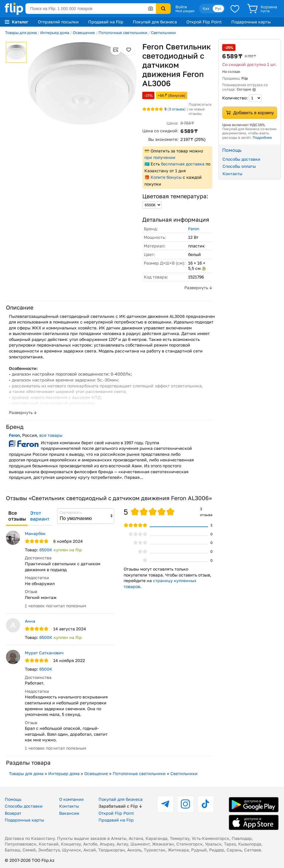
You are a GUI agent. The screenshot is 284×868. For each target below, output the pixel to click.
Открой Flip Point (204, 22)
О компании (71, 799)
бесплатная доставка (183, 164)
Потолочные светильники (123, 33)
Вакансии (69, 813)
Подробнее (262, 137)
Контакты (232, 174)
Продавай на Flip (106, 22)
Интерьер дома (55, 33)
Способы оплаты (239, 166)
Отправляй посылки (58, 22)
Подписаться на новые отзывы (200, 109)
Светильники (163, 33)
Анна (30, 621)
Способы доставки (241, 159)
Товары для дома (21, 33)
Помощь (13, 799)
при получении (160, 157)
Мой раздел (185, 11)
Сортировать (71, 512)
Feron (194, 229)
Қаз (206, 8)
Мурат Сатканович (44, 653)
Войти (181, 7)
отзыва (177, 109)
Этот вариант (40, 516)
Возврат (13, 813)
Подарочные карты (251, 22)
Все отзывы (17, 516)
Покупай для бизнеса (155, 22)
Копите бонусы (166, 177)
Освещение (84, 33)
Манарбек (35, 533)
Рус (218, 8)
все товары (51, 435)
